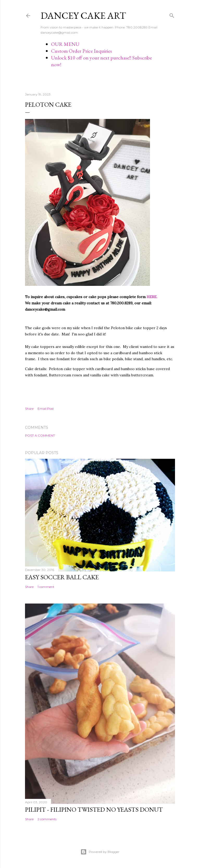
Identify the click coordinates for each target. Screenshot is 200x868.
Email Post (46, 409)
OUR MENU (65, 44)
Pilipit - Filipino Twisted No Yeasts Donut (94, 809)
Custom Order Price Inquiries (82, 51)
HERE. (152, 297)
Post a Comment (40, 435)
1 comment (46, 587)
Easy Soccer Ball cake (62, 577)
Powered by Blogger (100, 852)
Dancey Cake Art (83, 16)
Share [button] (29, 409)
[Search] (172, 14)
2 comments (47, 819)
